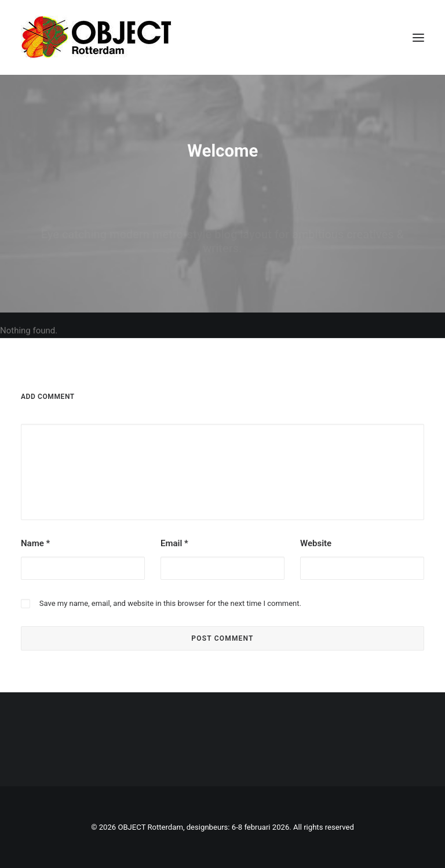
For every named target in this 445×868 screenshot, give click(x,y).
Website (316, 543)
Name (35, 543)
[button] (418, 37)
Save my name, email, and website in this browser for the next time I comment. (170, 603)
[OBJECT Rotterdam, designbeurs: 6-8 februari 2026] (96, 37)
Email (174, 543)
